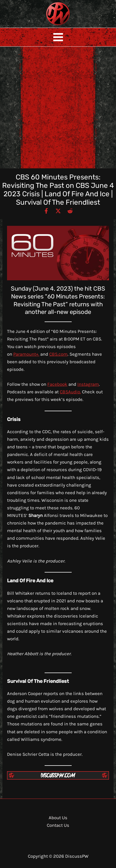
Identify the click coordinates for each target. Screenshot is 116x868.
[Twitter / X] (58, 211)
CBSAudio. (70, 392)
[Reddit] (70, 211)
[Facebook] (46, 211)
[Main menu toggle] (58, 37)
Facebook (57, 384)
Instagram (88, 384)
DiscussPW (47, 26)
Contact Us (58, 825)
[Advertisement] (58, 107)
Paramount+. (26, 354)
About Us (58, 818)
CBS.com (58, 354)
